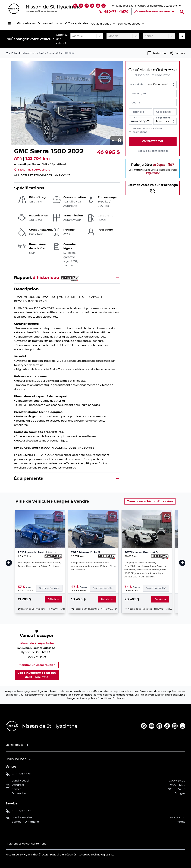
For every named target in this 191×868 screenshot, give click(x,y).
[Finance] (51, 588)
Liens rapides (15, 745)
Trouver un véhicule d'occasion (150, 501)
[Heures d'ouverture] (146, 6)
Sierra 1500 (54, 53)
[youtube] (152, 726)
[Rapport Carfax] (53, 557)
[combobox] (73, 36)
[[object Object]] (177, 53)
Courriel (136, 103)
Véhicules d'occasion (24, 53)
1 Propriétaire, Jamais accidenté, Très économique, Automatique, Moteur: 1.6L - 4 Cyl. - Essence (93, 566)
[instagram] (183, 726)
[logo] (14, 9)
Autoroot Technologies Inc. (96, 855)
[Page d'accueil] (12, 726)
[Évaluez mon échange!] (182, 36)
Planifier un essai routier (37, 665)
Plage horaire (163, 118)
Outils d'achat (103, 24)
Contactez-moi (153, 141)
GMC (42, 53)
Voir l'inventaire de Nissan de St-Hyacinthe (37, 675)
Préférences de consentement (26, 844)
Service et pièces (131, 24)
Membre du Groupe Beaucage (41, 11)
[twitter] (144, 726)
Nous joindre (16, 759)
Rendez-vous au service (154, 13)
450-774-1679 (114, 12)
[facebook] (159, 726)
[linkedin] (175, 726)
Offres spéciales (77, 23)
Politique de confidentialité (153, 151)
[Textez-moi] (157, 53)
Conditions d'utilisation (112, 698)
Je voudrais (136, 85)
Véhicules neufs (29, 23)
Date (134, 118)
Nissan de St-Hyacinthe (53, 7)
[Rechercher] (182, 12)
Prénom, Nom (140, 94)
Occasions (53, 24)
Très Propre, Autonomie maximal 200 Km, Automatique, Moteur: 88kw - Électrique (39, 564)
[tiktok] (167, 726)
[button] (116, 141)
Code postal (163, 112)
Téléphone (138, 112)
